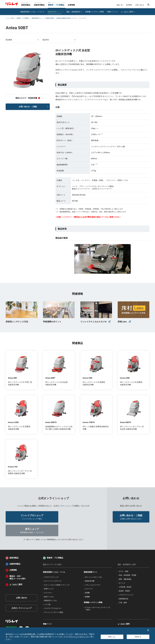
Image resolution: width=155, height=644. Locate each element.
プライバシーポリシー (78, 637)
